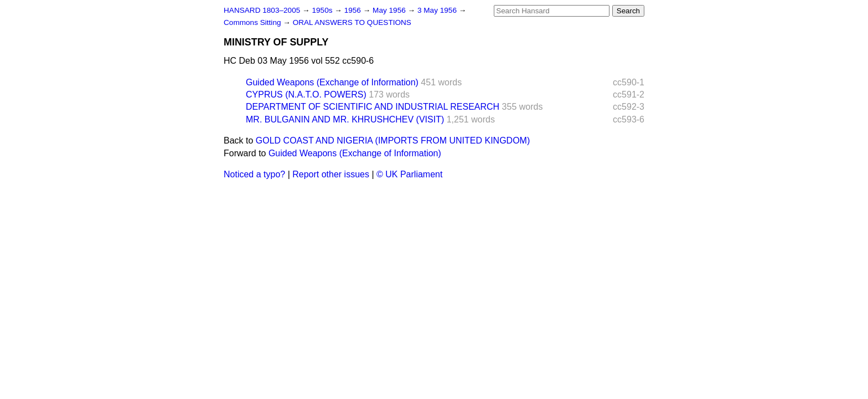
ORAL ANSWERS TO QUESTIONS (352, 22)
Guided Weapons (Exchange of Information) (332, 82)
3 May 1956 (438, 10)
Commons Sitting (253, 22)
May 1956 (390, 10)
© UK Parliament (409, 174)
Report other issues (331, 174)
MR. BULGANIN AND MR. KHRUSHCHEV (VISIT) (345, 119)
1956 (354, 10)
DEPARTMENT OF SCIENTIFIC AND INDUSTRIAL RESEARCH (373, 107)
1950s (323, 10)
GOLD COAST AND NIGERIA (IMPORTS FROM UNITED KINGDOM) (393, 140)
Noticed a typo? (254, 174)
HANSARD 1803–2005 (262, 10)
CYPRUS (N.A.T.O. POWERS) (306, 94)
